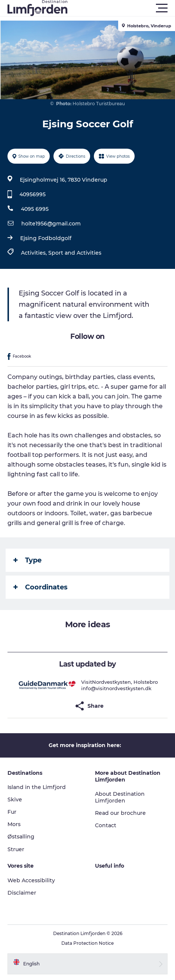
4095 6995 (35, 209)
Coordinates (41, 587)
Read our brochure (120, 813)
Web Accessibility (31, 880)
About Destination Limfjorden (120, 797)
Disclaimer (22, 893)
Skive (15, 800)
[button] (121, 8)
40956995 (33, 194)
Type (27, 560)
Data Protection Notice (87, 943)
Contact (106, 825)
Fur (12, 812)
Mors (14, 824)
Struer (16, 849)
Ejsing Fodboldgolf (46, 238)
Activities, (35, 253)
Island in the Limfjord (37, 787)
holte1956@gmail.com (51, 224)
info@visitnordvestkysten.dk (116, 688)
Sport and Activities (75, 253)
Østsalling (21, 837)
